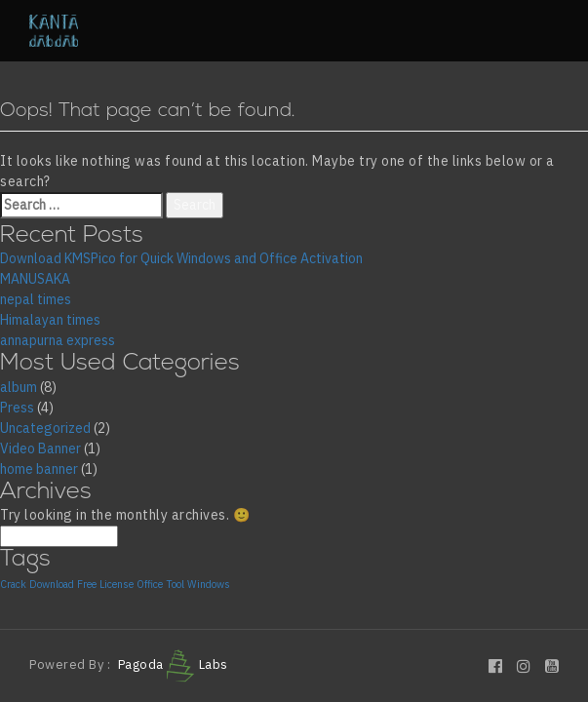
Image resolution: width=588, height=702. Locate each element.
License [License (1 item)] (117, 584)
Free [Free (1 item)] (87, 584)
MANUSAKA (35, 279)
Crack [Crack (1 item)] (13, 584)
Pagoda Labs (173, 664)
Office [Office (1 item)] (150, 584)
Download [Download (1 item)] (52, 584)
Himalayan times (50, 320)
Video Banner (40, 448)
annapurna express (58, 340)
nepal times (36, 299)
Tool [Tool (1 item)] (175, 584)
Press (17, 408)
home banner (39, 469)
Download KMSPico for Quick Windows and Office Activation (181, 258)
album (19, 387)
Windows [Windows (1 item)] (209, 584)
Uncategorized (45, 428)
